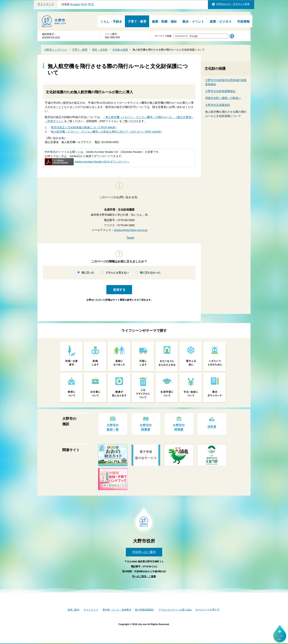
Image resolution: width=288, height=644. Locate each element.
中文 (91, 4)
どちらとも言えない (117, 273)
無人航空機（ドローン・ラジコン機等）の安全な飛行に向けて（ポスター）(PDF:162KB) (106, 132)
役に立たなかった (150, 273)
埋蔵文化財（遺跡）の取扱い (223, 98)
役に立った (88, 273)
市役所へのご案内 (144, 552)
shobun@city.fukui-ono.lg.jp (131, 230)
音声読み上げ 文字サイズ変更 (233, 4)
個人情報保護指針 (144, 610)
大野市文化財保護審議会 (220, 91)
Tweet (130, 238)
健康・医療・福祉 (164, 22)
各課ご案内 (73, 610)
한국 (84, 4)
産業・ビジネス (221, 22)
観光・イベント (193, 22)
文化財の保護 (120, 50)
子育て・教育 (137, 22)
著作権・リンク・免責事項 (117, 610)
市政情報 (243, 22)
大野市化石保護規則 (218, 105)
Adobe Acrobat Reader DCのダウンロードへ (87, 162)
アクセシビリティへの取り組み (175, 610)
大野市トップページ (56, 50)
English (75, 4)
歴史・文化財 (100, 50)
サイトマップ (46, 4)
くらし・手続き (111, 22)
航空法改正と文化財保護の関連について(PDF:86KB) (83, 127)
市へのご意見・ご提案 (144, 576)
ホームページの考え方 (208, 610)
